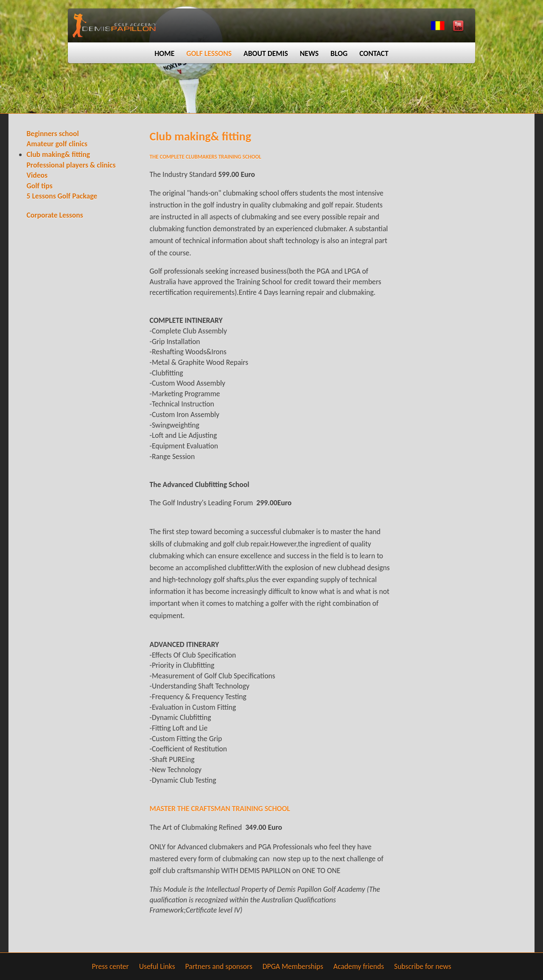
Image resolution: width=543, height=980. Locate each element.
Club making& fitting (59, 154)
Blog (339, 53)
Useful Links (157, 966)
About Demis (266, 53)
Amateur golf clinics (57, 144)
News (309, 53)
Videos (37, 175)
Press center (110, 966)
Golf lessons (209, 53)
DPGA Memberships (293, 966)
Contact (374, 53)
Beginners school (53, 134)
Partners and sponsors (219, 966)
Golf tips (40, 186)
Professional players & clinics (71, 165)
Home (164, 53)
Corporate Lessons (55, 215)
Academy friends (359, 966)
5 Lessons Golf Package (62, 196)
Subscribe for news (423, 966)
